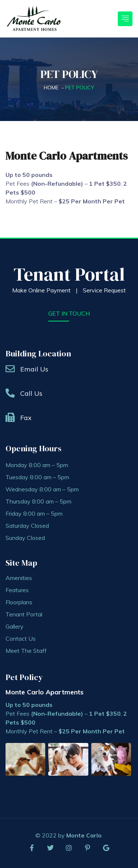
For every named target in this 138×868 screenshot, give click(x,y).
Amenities (19, 578)
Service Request (104, 290)
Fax (26, 418)
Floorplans (19, 602)
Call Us (31, 393)
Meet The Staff (26, 651)
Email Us (34, 369)
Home (51, 88)
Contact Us (21, 638)
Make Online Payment (41, 290)
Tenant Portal (69, 274)
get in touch (69, 313)
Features (17, 590)
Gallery (15, 626)
